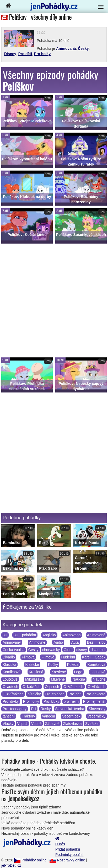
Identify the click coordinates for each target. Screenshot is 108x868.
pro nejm (71, 701)
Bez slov (96, 642)
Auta (75, 642)
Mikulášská (34, 679)
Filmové (48, 657)
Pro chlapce (55, 694)
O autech (10, 687)
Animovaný (12, 642)
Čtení (68, 650)
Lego (78, 672)
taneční (9, 716)
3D (5, 635)
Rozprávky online (67, 860)
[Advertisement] (54, 300)
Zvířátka (92, 724)
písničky (34, 694)
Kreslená (36, 672)
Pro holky (42, 54)
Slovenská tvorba (70, 709)
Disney (10, 54)
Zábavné (52, 724)
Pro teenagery (15, 709)
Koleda (73, 665)
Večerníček (71, 716)
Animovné (37, 642)
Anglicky (49, 635)
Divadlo (9, 657)
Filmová (28, 657)
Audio (58, 642)
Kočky (53, 665)
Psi (33, 709)
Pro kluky (51, 701)
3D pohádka (25, 635)
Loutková (98, 672)
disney (82, 650)
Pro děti (25, 54)
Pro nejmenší (94, 701)
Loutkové (10, 679)
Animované (96, 635)
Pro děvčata (95, 694)
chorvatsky (51, 650)
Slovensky (97, 709)
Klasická (9, 665)
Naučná (79, 679)
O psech (52, 687)
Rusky (46, 709)
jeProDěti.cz (11, 865)
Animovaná (66, 49)
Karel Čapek (94, 657)
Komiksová (96, 665)
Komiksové (12, 672)
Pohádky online (30, 860)
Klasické (32, 665)
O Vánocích (73, 687)
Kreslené (59, 672)
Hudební (68, 657)
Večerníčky (96, 716)
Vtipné (36, 724)
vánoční (49, 716)
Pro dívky (11, 701)
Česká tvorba (13, 650)
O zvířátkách (13, 694)
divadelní (98, 650)
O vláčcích (96, 687)
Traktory (28, 716)
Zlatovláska (72, 724)
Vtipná (22, 724)
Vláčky (8, 724)
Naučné (99, 679)
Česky (83, 49)
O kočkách (32, 687)
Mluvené (58, 679)
